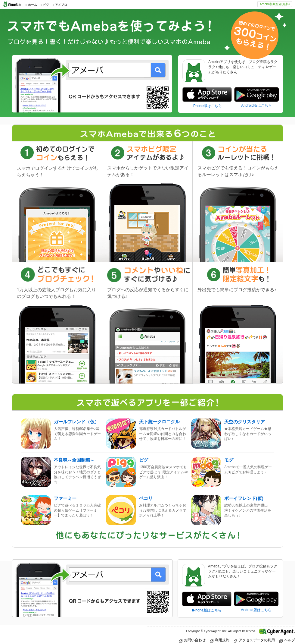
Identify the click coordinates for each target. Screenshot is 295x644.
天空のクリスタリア (245, 422)
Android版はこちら (256, 106)
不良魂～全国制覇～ (74, 460)
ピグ (144, 460)
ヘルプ (287, 640)
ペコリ (146, 498)
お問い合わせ (192, 640)
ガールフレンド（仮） (76, 422)
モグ (229, 460)
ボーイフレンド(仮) (244, 498)
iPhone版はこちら (207, 106)
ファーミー (65, 498)
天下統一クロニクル (159, 422)
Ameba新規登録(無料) (275, 4)
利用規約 (220, 640)
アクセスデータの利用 (254, 640)
